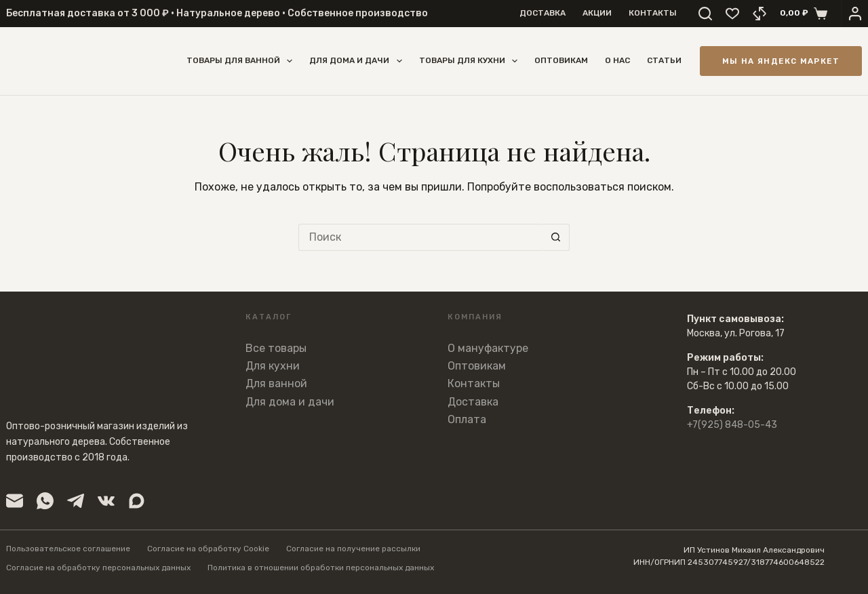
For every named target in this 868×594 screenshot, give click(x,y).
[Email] (15, 501)
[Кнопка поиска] (556, 237)
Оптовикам (561, 60)
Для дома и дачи (358, 61)
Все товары (276, 348)
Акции (597, 13)
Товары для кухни (471, 61)
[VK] (106, 501)
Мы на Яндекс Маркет (781, 61)
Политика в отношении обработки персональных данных (321, 568)
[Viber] (137, 501)
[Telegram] (76, 501)
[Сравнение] (759, 14)
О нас (617, 60)
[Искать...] (420, 237)
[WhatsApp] (45, 501)
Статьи (664, 60)
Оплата (467, 419)
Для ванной (276, 383)
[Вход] (855, 14)
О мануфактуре (488, 348)
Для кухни (273, 366)
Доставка (542, 13)
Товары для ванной (242, 61)
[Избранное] (732, 14)
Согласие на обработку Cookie (208, 549)
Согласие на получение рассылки (353, 549)
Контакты (653, 13)
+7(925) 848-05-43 (732, 425)
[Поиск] (705, 14)
